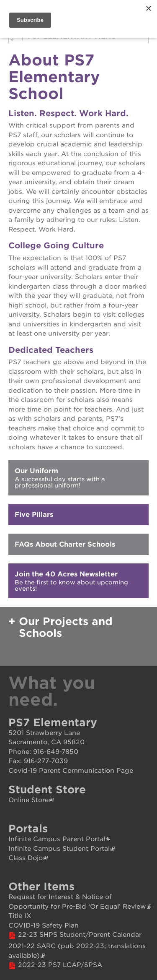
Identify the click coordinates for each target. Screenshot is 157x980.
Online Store (28, 800)
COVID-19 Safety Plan (44, 925)
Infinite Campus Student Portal (59, 849)
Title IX (20, 916)
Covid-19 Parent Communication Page (71, 771)
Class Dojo (26, 858)
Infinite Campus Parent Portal (57, 839)
